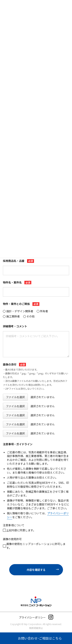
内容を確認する (44, 570)
